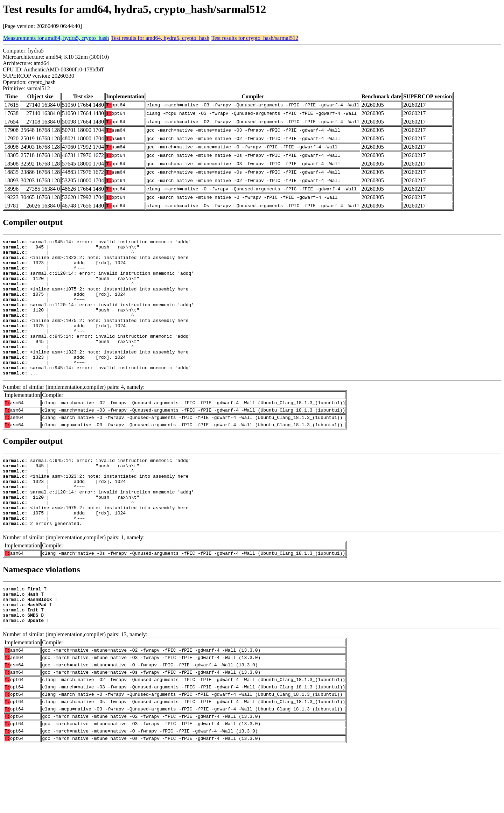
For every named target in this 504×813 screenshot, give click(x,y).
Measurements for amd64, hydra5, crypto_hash (56, 38)
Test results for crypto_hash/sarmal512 (255, 38)
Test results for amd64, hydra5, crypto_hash (160, 38)
